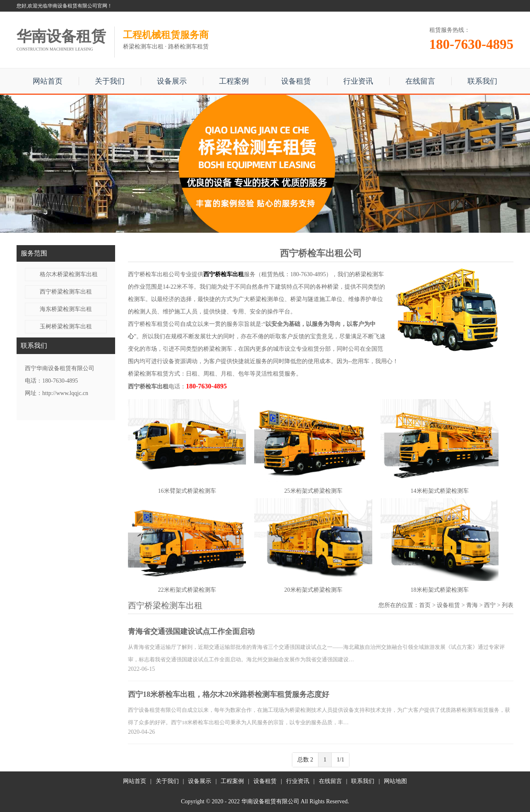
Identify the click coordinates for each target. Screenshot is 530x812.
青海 (472, 605)
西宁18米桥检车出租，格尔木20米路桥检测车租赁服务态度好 (229, 694)
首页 (425, 605)
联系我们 (482, 81)
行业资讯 (358, 81)
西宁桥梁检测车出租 (66, 292)
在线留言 (420, 81)
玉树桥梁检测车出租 (66, 326)
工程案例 (234, 81)
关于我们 (110, 81)
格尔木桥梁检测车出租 (69, 274)
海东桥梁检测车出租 (66, 309)
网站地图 (395, 781)
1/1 (340, 760)
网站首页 (48, 81)
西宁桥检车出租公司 (154, 274)
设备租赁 (296, 81)
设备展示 (172, 81)
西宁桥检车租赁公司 (154, 324)
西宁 (490, 605)
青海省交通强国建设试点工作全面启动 (191, 631)
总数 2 (305, 760)
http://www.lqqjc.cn (65, 393)
